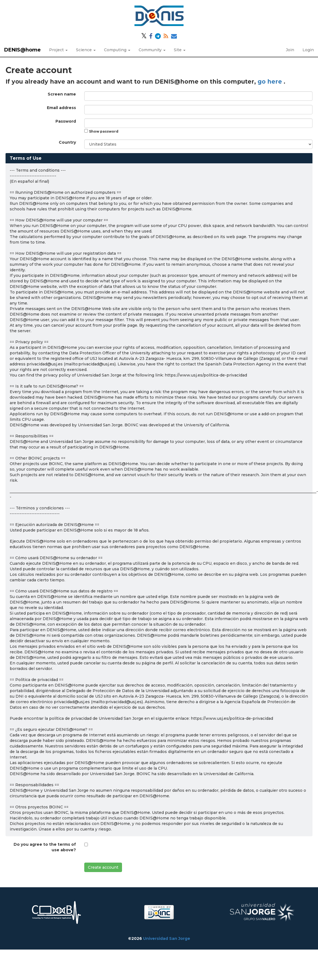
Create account (103, 867)
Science (86, 50)
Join (290, 50)
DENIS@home (22, 50)
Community (152, 50)
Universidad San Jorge (167, 938)
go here (271, 82)
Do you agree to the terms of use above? (45, 847)
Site (180, 50)
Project (58, 50)
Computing (117, 50)
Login (308, 50)
